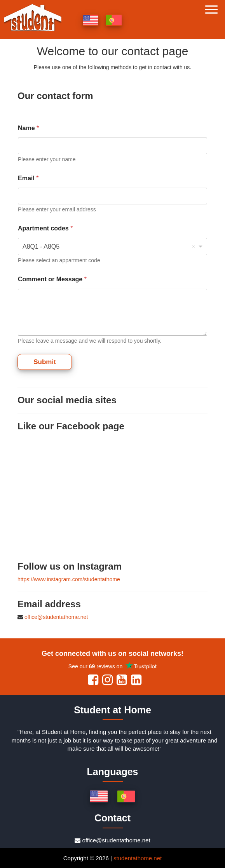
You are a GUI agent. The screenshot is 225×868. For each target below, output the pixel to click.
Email (28, 178)
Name (28, 128)
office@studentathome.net (56, 617)
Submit (45, 362)
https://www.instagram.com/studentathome (69, 579)
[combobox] (112, 247)
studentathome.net (138, 858)
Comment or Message (52, 279)
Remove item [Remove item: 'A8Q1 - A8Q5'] (194, 247)
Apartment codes (45, 228)
